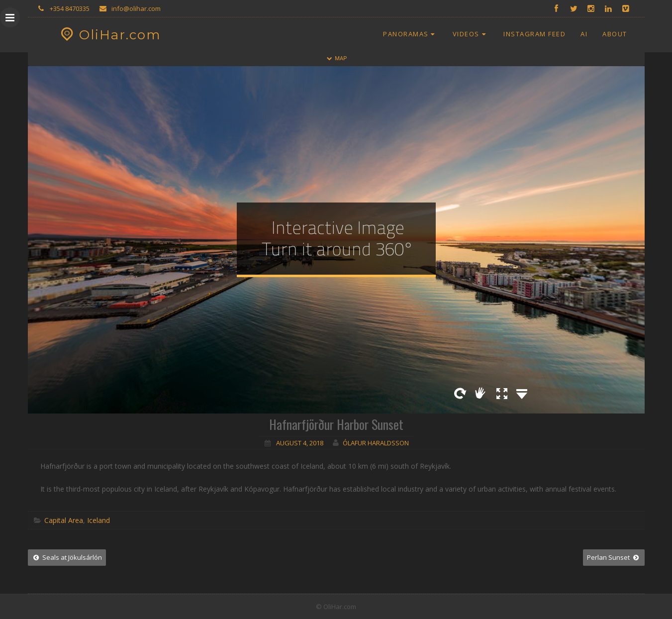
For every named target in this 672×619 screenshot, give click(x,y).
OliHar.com (110, 35)
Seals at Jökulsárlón (67, 557)
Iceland (98, 520)
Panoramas (410, 34)
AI (584, 34)
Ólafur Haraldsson (376, 443)
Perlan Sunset (614, 557)
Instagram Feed (534, 34)
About (615, 34)
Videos (471, 34)
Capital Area (64, 520)
